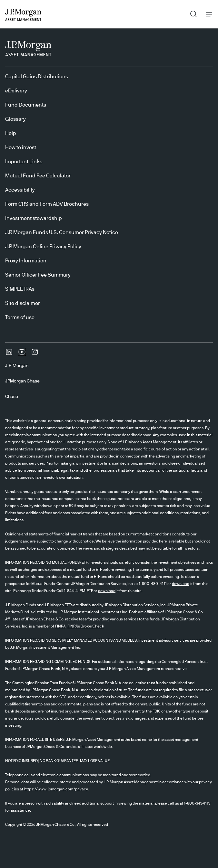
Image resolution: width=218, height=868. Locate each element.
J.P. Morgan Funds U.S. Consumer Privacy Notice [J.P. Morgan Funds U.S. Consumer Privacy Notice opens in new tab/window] (62, 232)
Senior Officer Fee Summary (38, 275)
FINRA (60, 626)
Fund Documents (26, 105)
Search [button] (191, 13)
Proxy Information (26, 261)
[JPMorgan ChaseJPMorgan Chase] (25, 381)
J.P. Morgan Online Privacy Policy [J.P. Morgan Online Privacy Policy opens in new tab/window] (43, 247)
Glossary (15, 119)
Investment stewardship (34, 218)
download (181, 584)
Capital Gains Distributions (37, 77)
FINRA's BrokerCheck (86, 626)
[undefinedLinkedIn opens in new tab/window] (9, 354)
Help (11, 133)
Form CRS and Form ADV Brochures (47, 204)
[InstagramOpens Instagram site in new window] (35, 354)
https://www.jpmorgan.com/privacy (56, 789)
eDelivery (16, 91)
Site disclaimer (23, 303)
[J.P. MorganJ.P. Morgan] (19, 366)
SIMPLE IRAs (20, 289)
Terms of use (20, 317)
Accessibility (20, 190)
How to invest (21, 147)
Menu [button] (207, 14)
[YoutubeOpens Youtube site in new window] (22, 354)
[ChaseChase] (14, 397)
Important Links (24, 162)
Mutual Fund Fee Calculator (38, 176)
